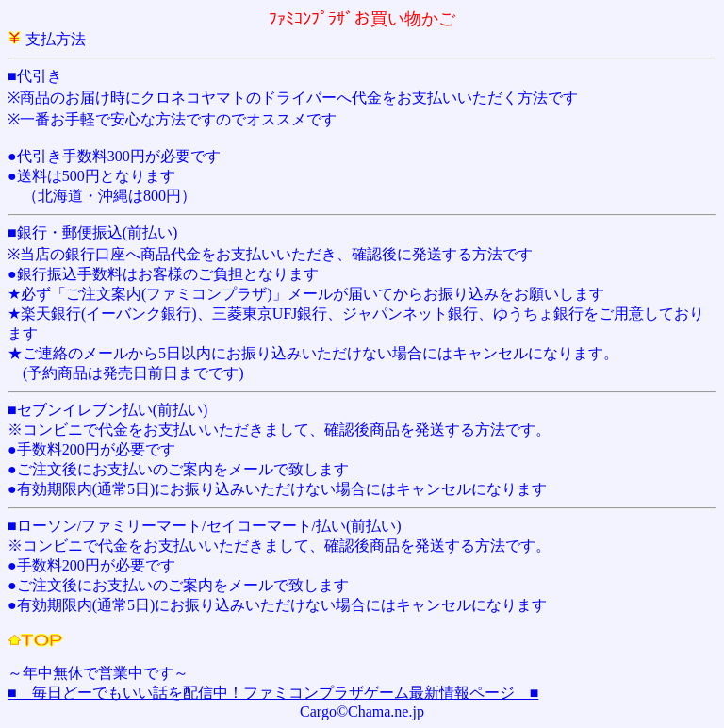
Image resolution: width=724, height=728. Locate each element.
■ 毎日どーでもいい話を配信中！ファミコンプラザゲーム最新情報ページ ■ (273, 693)
